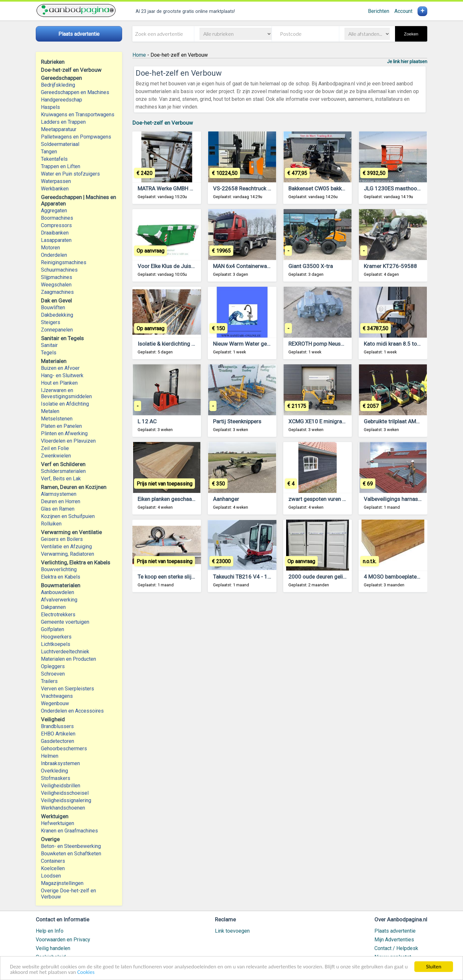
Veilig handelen (53, 948)
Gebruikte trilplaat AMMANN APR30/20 (411, 421)
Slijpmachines (57, 277)
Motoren (50, 248)
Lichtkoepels (56, 644)
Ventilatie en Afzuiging (66, 547)
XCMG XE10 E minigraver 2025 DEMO (334, 421)
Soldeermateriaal (60, 144)
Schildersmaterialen (63, 471)
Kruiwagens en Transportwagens (78, 115)
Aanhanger (226, 499)
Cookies (86, 973)
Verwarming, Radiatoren (68, 554)
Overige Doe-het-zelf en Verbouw (68, 894)
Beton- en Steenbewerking (71, 846)
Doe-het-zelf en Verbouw (163, 123)
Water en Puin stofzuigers (70, 174)
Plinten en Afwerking (64, 433)
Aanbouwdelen (58, 592)
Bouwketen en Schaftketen (71, 854)
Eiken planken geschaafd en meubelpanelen (190, 499)
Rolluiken (51, 524)
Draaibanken (55, 233)
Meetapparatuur (59, 129)
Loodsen (51, 876)
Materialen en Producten (68, 659)
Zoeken (411, 34)
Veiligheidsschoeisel (65, 793)
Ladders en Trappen (63, 122)
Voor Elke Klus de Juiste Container (179, 266)
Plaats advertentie (395, 931)
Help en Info (50, 931)
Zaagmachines (57, 292)
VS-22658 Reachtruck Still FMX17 (254, 188)
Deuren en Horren (61, 501)
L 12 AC (147, 421)
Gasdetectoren (58, 741)
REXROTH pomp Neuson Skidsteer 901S (337, 344)
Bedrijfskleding (58, 85)
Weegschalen (56, 285)
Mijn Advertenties (394, 940)
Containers (53, 861)
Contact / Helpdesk (396, 948)
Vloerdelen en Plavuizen (68, 441)
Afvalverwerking (59, 600)
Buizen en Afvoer (60, 368)
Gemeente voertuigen (65, 622)
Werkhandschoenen (63, 808)
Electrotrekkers (58, 615)
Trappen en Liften (61, 166)
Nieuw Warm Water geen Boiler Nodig (258, 344)
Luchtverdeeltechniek (65, 652)
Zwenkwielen (56, 456)
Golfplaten (53, 629)
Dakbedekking (57, 315)
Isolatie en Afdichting (65, 404)
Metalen (50, 411)
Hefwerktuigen (58, 823)
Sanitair (49, 345)
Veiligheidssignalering (66, 800)
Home (139, 55)
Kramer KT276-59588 (390, 266)
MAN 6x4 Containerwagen (244, 266)
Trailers (49, 681)
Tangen (49, 152)
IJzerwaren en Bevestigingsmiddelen (66, 393)
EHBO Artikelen (58, 734)
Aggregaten (54, 211)
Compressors (56, 225)
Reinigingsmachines (64, 262)
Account (403, 11)
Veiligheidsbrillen (61, 786)
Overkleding (54, 771)
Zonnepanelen (57, 330)
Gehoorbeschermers (64, 749)
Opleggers (53, 666)
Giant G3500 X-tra (311, 266)
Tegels (49, 353)
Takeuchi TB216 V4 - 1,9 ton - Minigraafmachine (271, 577)
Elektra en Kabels (61, 577)
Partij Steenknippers (237, 421)
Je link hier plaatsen (407, 62)
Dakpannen (53, 607)
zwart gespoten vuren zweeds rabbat (333, 499)
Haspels (50, 107)
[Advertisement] (280, 677)
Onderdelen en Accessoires (72, 711)
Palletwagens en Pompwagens (76, 137)
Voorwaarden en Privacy (63, 940)
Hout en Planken (59, 383)
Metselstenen (57, 419)
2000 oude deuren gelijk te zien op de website (344, 577)
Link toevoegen (232, 931)
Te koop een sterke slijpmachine (176, 577)
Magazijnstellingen (62, 883)
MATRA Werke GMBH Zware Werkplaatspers (191, 188)
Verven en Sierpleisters (68, 689)
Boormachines (57, 218)
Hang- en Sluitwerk (62, 375)
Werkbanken (55, 189)
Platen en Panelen (61, 426)
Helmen (50, 756)
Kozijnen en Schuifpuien (68, 516)
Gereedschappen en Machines (75, 92)
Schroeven (53, 674)
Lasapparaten (56, 240)
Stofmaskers (56, 778)
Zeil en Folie (55, 448)
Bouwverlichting (59, 569)
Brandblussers (57, 726)
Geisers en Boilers (62, 539)
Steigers (51, 322)
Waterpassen (56, 181)
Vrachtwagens (57, 696)
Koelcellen (53, 868)
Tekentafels (54, 159)
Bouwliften (53, 307)
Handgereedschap (62, 100)
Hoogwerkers (56, 637)
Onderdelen (54, 255)
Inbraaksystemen (60, 763)
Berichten (379, 11)
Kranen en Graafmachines (69, 831)
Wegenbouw (55, 703)
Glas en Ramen (58, 509)
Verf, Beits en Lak (61, 479)
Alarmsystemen (59, 494)
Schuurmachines (59, 270)
